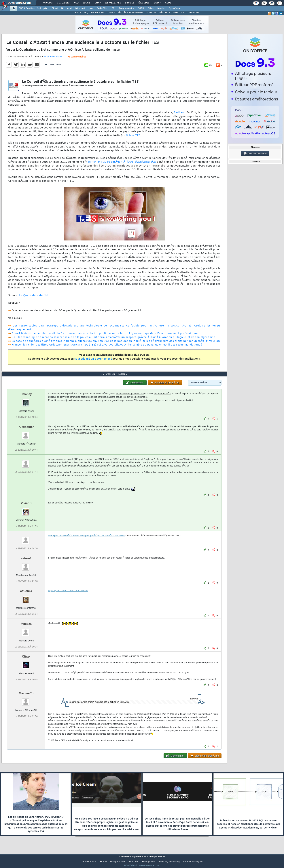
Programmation (127, 8)
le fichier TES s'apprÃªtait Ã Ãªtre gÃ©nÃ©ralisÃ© (122, 164)
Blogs (86, 3)
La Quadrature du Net (34, 298)
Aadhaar (179, 115)
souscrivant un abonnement (93, 361)
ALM (69, 8)
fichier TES (133, 138)
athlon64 (26, 598)
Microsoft (80, 8)
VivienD (26, 510)
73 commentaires (77, 59)
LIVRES (111, 13)
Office (151, 8)
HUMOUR (194, 13)
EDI (113, 8)
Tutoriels (63, 3)
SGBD (141, 8)
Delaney (26, 401)
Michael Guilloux (53, 59)
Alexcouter (26, 434)
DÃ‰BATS (165, 13)
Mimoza (26, 631)
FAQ (76, 3)
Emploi (129, 3)
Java (91, 8)
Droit (157, 3)
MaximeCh (26, 700)
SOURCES (151, 13)
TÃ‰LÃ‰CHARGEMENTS (131, 13)
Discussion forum (255, 154)
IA (62, 8)
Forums (48, 3)
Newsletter (113, 3)
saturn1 (26, 565)
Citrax (26, 663)
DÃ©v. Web (102, 8)
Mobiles (161, 8)
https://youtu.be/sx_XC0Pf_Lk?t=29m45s (68, 597)
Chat (98, 3)
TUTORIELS (75, 13)
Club (168, 3)
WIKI (175, 13)
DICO (184, 13)
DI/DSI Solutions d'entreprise (33, 8)
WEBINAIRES (98, 13)
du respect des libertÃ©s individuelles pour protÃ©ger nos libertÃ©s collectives (87, 542)
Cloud (55, 8)
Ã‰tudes (144, 3)
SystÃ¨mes (174, 8)
